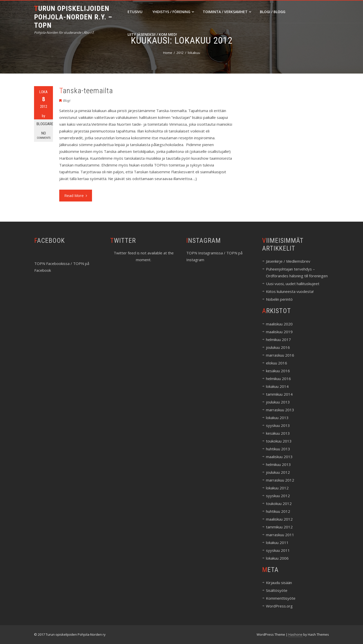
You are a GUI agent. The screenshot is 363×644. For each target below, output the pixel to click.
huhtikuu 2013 (278, 449)
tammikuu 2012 (279, 527)
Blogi (66, 100)
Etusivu (135, 12)
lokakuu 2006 (277, 558)
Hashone (295, 634)
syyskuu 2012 (278, 496)
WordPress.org (279, 606)
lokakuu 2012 (277, 488)
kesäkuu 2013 (278, 433)
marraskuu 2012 (280, 480)
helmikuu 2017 (278, 340)
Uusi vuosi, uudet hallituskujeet (293, 284)
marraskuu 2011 (280, 535)
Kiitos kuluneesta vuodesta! (290, 291)
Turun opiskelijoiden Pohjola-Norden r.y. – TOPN (73, 17)
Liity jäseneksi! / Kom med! (152, 34)
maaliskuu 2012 (279, 519)
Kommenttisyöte (281, 598)
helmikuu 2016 (278, 379)
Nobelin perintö (279, 299)
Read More (76, 195)
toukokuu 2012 (279, 503)
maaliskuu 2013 (279, 457)
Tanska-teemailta (86, 91)
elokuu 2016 (277, 363)
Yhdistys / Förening (173, 12)
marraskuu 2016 (280, 355)
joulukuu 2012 (278, 472)
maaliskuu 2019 (279, 332)
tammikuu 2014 (279, 394)
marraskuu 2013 (280, 410)
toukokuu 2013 (279, 441)
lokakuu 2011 (277, 543)
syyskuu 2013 (278, 425)
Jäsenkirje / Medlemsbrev (288, 261)
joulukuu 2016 (278, 347)
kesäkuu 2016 (278, 371)
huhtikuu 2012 (278, 511)
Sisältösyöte (277, 590)
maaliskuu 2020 (279, 324)
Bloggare (45, 124)
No (43, 135)
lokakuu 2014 (277, 386)
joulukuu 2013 (278, 402)
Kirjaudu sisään (279, 583)
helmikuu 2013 (278, 464)
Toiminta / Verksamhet (227, 12)
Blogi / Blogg (273, 12)
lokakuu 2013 (277, 418)
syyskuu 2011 (278, 550)
